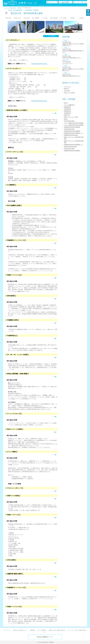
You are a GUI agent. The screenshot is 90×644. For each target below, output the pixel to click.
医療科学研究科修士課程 (70, 147)
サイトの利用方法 (42, 630)
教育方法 (66, 89)
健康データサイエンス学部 (71, 117)
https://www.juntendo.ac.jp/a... (40, 64)
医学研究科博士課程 (69, 121)
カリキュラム (67, 87)
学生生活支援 (27, 18)
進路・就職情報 (36, 18)
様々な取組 (45, 18)
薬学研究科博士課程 (69, 149)
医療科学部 (67, 115)
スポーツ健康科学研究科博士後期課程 (74, 125)
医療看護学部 (67, 107)
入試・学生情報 (63, 18)
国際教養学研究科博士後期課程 (72, 151)
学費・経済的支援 (54, 18)
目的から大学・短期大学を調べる (57, 630)
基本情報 (81, 18)
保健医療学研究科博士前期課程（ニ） (74, 133)
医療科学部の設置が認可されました (71, 76)
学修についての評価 (69, 93)
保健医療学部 (67, 113)
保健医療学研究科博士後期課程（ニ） (74, 145)
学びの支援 (67, 91)
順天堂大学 (20, 8)
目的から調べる (13, 8)
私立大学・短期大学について (21, 630)
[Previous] (8, 27)
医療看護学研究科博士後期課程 (72, 131)
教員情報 (72, 18)
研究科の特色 (8, 18)
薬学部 (66, 119)
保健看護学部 (67, 109)
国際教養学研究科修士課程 (71, 135)
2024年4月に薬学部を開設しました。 (72, 58)
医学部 (66, 103)
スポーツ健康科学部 (69, 105)
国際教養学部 (67, 111)
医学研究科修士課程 (69, 129)
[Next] (82, 27)
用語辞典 (33, 630)
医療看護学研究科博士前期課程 (72, 127)
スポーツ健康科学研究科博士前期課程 (74, 123)
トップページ (6, 8)
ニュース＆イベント (67, 63)
